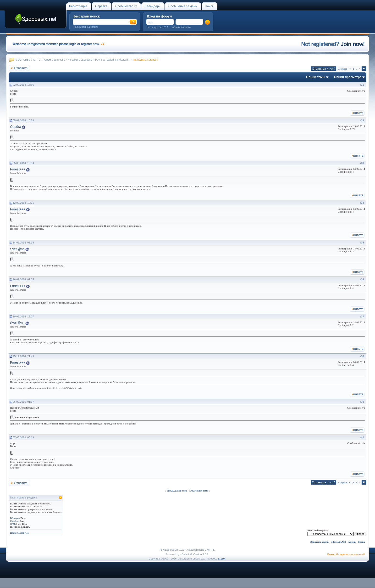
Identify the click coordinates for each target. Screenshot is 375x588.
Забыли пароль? (181, 27)
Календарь (153, 6)
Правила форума (19, 533)
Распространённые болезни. (113, 60)
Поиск (209, 6)
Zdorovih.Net (338, 542)
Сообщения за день (183, 6)
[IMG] (14, 524)
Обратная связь (319, 542)
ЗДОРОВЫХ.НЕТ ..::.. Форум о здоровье (41, 60)
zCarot (221, 559)
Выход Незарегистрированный (346, 554)
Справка (101, 6)
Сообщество (126, 6)
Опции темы (316, 77)
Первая (342, 69)
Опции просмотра (348, 77)
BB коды (15, 518)
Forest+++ (18, 169)
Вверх (361, 542)
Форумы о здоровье (80, 60)
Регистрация (78, 6)
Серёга (16, 127)
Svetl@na (17, 249)
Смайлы (15, 521)
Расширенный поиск (86, 27)
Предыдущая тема (177, 491)
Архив (352, 542)
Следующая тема (199, 491)
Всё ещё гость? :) (157, 27)
